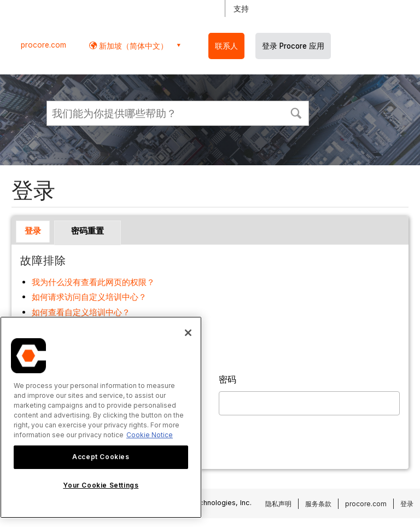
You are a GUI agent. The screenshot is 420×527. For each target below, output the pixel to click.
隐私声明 (278, 504)
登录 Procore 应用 (293, 46)
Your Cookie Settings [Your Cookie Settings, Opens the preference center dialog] (101, 485)
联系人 (226, 46)
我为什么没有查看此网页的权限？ (93, 282)
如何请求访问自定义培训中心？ (89, 297)
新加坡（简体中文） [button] (132, 46)
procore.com (43, 45)
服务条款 (318, 504)
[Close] (188, 333)
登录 (33, 231)
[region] (101, 417)
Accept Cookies (101, 457)
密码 (227, 379)
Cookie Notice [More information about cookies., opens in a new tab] (150, 435)
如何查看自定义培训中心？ (81, 312)
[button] (296, 112)
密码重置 (87, 231)
